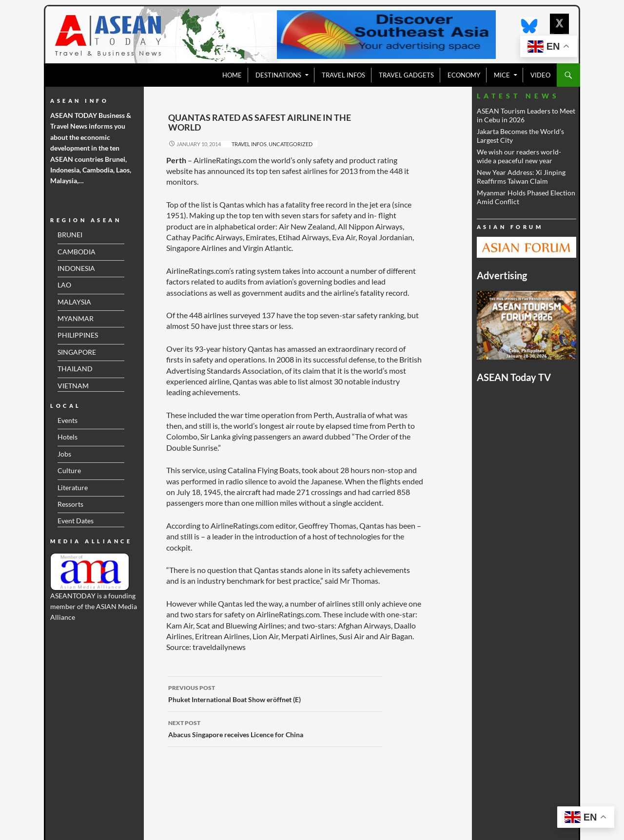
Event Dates (76, 521)
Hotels (68, 437)
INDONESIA (76, 268)
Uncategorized (291, 144)
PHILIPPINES (78, 335)
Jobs (64, 454)
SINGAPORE (77, 352)
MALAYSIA (74, 302)
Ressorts (70, 504)
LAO (64, 285)
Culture (69, 470)
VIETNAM (73, 386)
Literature (73, 487)
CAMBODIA (77, 252)
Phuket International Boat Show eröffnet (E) (275, 693)
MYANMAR (76, 318)
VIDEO (540, 75)
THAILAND (75, 369)
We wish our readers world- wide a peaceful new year (519, 156)
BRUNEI (70, 235)
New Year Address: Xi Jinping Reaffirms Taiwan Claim (521, 177)
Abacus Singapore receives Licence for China (275, 728)
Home (232, 75)
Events (68, 420)
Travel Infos (249, 144)
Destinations (278, 75)
